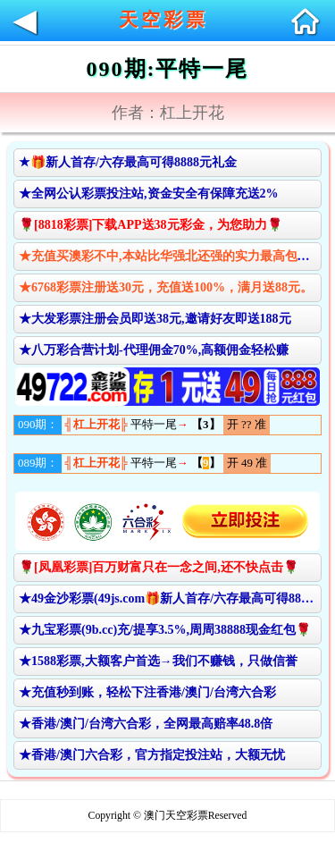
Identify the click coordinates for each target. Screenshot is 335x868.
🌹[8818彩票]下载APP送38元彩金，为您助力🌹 (151, 225)
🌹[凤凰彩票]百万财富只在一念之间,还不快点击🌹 (159, 567)
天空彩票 (163, 20)
